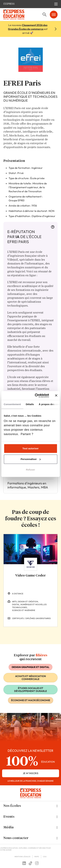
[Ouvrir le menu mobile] (56, 4)
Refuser (31, 470)
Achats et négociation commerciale (30, 678)
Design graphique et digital (30, 667)
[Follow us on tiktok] (30, 863)
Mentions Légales (22, 857)
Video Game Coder (30, 576)
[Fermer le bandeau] (56, 396)
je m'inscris (31, 773)
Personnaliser (31, 459)
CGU (45, 857)
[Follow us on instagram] (37, 863)
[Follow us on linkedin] (24, 863)
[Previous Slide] (28, 633)
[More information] (53, 228)
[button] (31, 806)
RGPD (37, 857)
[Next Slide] (33, 633)
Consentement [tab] (12, 404)
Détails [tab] (30, 404)
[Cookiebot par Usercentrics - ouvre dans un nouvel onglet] (36, 396)
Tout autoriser (31, 448)
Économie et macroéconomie (31, 700)
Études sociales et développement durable (30, 690)
